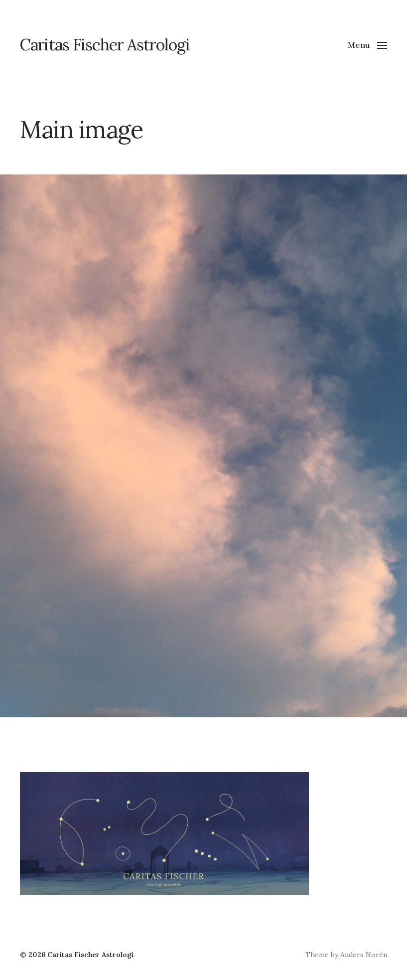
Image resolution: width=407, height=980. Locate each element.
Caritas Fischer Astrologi (105, 45)
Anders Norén (364, 955)
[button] (367, 45)
